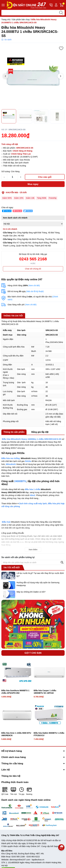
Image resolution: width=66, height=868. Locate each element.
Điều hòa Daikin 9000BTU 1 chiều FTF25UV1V (49, 734)
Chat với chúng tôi (33, 269)
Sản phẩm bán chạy (21, 20)
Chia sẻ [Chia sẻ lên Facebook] (7, 211)
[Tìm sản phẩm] (33, 13)
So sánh (8, 40)
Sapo (56, 846)
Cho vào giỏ (45, 177)
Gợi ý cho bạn (33, 653)
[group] (33, 76)
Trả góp (21, 791)
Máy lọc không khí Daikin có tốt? (31, 592)
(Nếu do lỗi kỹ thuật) (35, 291)
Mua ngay (33, 184)
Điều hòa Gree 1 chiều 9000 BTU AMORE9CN (16, 734)
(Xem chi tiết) (34, 285)
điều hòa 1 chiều (33, 489)
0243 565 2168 (33, 259)
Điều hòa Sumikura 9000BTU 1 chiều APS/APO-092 (15, 692)
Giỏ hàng (62, 5)
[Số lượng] (12, 177)
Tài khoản (56, 5)
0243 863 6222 (33, 857)
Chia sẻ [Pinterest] (17, 211)
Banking (29, 791)
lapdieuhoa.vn (38, 860)
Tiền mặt (13, 791)
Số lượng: (6, 171)
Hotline (51, 5)
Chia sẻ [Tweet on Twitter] (28, 211)
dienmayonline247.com (20, 860)
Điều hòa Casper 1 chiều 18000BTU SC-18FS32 (45, 692)
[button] (60, 76)
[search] (61, 13)
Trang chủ (6, 20)
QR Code (5, 791)
